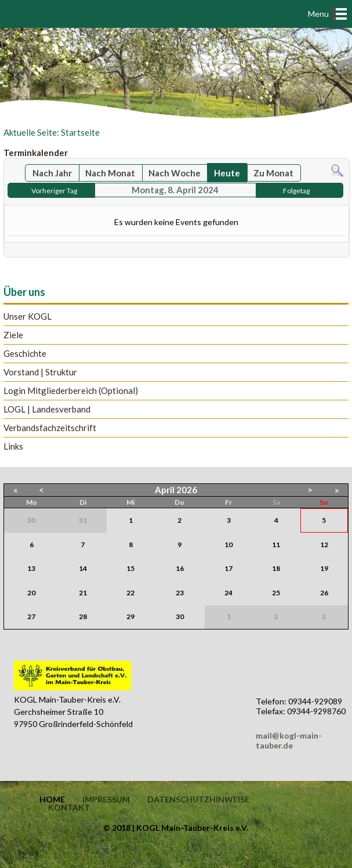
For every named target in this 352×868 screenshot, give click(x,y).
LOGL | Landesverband (47, 409)
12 (324, 545)
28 (83, 616)
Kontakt (69, 808)
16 (180, 568)
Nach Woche (175, 173)
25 (276, 593)
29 (130, 616)
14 (83, 568)
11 (276, 545)
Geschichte (25, 354)
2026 (187, 490)
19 (324, 568)
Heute (227, 173)
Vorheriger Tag (54, 191)
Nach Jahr (52, 173)
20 (31, 593)
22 (130, 593)
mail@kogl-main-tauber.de (289, 740)
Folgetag (296, 191)
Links (13, 446)
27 (31, 616)
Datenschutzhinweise (198, 800)
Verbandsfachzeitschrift (50, 428)
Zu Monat (273, 173)
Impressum (106, 800)
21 (83, 593)
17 (228, 568)
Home (52, 800)
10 (228, 545)
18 (276, 568)
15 (130, 568)
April (165, 490)
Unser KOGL (28, 317)
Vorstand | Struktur (40, 372)
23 (180, 593)
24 (228, 593)
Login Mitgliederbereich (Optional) (71, 391)
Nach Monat (110, 173)
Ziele (13, 335)
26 (324, 593)
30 (180, 616)
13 (31, 568)
